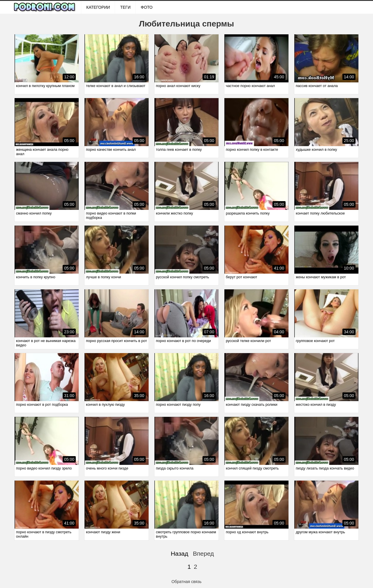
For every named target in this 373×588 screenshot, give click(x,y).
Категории (98, 7)
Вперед (203, 554)
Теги (125, 7)
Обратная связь (186, 582)
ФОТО (147, 7)
